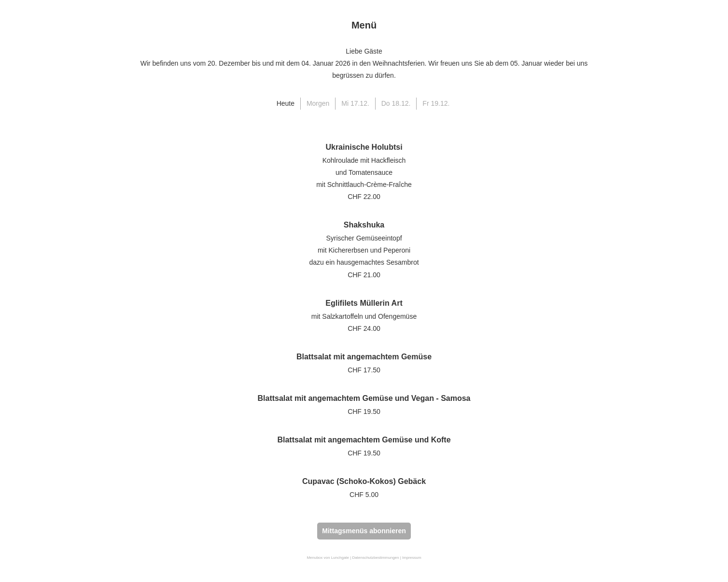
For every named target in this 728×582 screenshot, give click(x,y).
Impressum (412, 558)
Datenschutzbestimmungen (376, 558)
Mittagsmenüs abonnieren (364, 531)
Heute (286, 103)
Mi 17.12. (355, 103)
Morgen (318, 103)
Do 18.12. (396, 103)
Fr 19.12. (436, 103)
